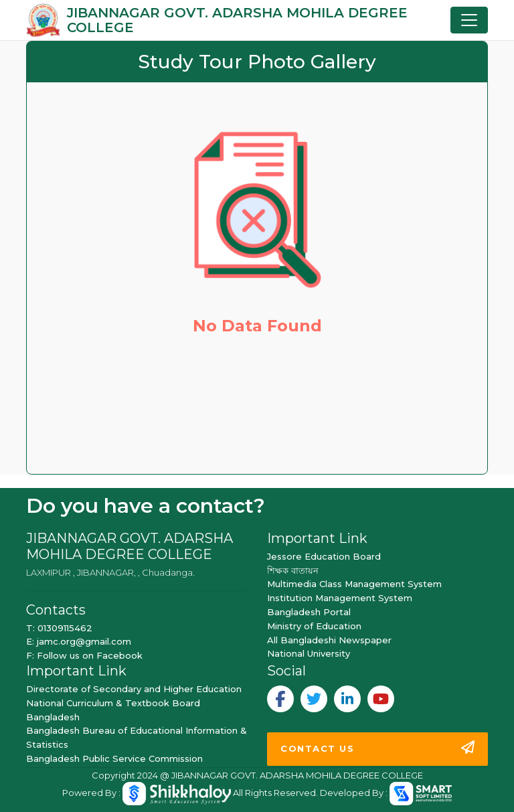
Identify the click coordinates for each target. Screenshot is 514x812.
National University (309, 653)
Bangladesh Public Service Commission (114, 758)
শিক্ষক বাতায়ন (293, 570)
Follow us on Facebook (90, 655)
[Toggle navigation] (469, 20)
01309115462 (65, 628)
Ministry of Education (314, 626)
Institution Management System (340, 598)
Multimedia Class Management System (354, 584)
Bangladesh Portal (309, 612)
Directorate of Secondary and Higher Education (134, 689)
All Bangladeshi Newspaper (329, 640)
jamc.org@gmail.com (84, 641)
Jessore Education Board (324, 556)
